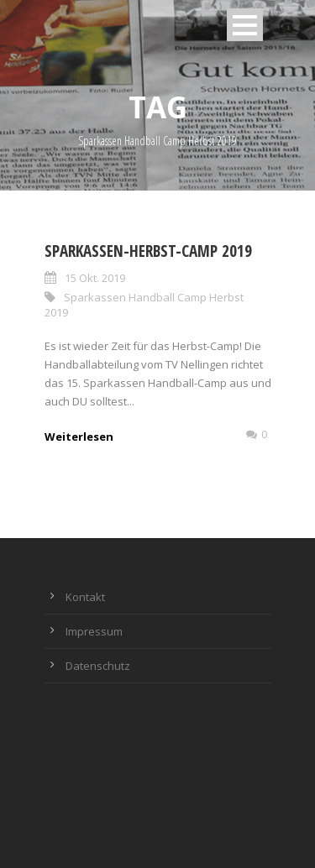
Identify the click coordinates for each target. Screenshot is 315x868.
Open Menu (245, 25)
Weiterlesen (79, 437)
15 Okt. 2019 (95, 278)
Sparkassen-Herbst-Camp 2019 (148, 251)
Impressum (94, 631)
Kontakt (85, 597)
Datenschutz (98, 666)
